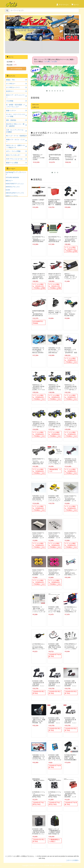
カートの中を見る (16, 69)
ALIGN (8, 190)
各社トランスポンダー (13, 155)
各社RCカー (10, 91)
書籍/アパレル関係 (12, 163)
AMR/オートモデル (12, 196)
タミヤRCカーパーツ (13, 87)
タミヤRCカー (11, 84)
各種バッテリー (11, 111)
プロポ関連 (10, 101)
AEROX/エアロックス (13, 187)
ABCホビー (9, 181)
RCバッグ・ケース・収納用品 (16, 136)
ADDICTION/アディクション (15, 184)
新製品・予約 (10, 80)
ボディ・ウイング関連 (13, 151)
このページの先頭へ (73, 860)
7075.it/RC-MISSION (12, 177)
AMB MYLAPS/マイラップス (15, 193)
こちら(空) (54, 61)
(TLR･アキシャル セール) (14, 159)
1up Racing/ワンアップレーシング (16, 173)
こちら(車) (46, 61)
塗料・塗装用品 (11, 120)
